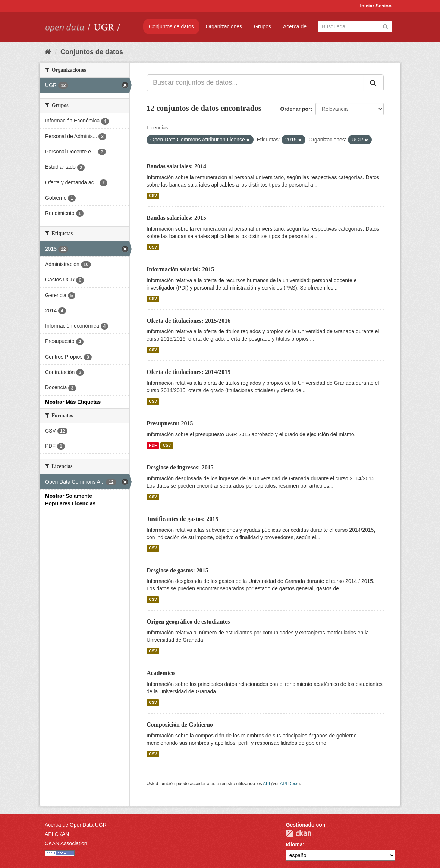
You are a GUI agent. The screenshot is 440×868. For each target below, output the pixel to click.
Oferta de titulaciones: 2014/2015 (188, 372)
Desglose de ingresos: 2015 (180, 467)
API (266, 784)
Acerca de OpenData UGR (76, 825)
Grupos (263, 26)
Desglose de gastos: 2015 (177, 570)
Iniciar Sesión (376, 6)
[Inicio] (48, 52)
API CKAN (57, 834)
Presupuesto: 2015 (170, 423)
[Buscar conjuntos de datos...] (255, 83)
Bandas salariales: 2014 (176, 166)
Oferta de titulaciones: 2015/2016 (188, 321)
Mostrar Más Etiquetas (73, 402)
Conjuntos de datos (171, 26)
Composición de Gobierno (180, 725)
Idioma (294, 844)
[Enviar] (385, 26)
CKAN (299, 833)
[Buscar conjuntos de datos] (355, 26)
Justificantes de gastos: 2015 (182, 519)
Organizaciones (224, 26)
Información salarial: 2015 (180, 269)
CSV (153, 196)
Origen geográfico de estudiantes (188, 622)
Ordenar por (296, 109)
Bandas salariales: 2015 (176, 218)
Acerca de (295, 26)
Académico (161, 673)
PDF (153, 445)
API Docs (289, 784)
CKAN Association (66, 843)
